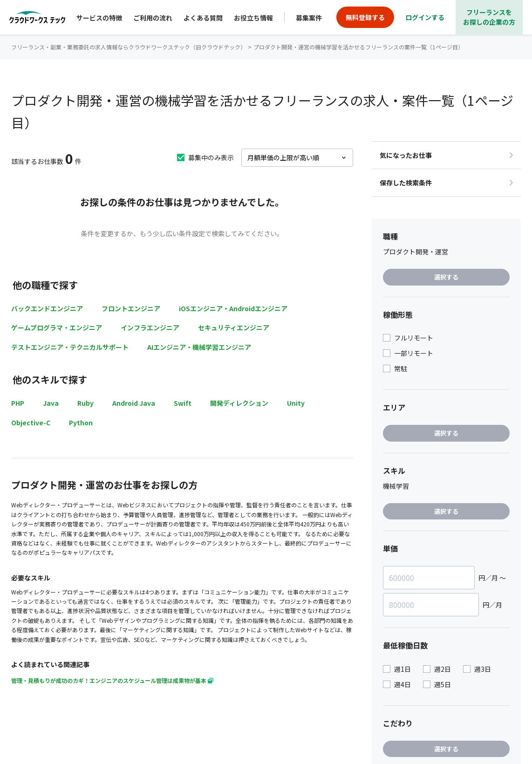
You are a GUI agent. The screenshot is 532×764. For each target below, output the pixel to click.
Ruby (85, 403)
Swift (183, 403)
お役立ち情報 (253, 18)
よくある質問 (203, 18)
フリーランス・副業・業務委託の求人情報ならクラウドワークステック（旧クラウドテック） (129, 47)
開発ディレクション (239, 403)
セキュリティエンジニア (234, 327)
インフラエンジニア (150, 327)
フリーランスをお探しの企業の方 (489, 17)
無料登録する (365, 17)
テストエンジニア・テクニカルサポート (70, 347)
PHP (18, 403)
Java (51, 403)
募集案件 (309, 18)
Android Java (134, 403)
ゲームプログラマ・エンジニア (57, 327)
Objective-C (31, 423)
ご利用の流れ (153, 18)
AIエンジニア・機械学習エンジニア (199, 347)
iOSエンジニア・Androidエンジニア (233, 308)
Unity (296, 403)
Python (81, 423)
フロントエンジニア (131, 308)
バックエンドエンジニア (47, 308)
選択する (446, 277)
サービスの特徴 (99, 18)
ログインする (425, 17)
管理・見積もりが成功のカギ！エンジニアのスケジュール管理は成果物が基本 (112, 680)
